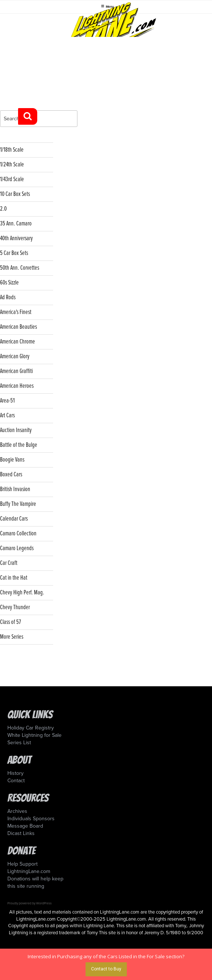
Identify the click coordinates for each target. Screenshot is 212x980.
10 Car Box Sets (15, 194)
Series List (19, 743)
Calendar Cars (14, 519)
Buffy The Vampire (18, 504)
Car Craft (9, 563)
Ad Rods (8, 298)
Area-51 (7, 401)
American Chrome (18, 342)
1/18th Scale (12, 150)
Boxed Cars (11, 475)
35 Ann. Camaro (16, 224)
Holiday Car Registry (31, 728)
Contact (16, 781)
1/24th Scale (12, 165)
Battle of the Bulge (19, 445)
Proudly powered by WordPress (29, 903)
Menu (107, 6)
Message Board (25, 826)
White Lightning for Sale (34, 735)
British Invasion (15, 489)
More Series (12, 637)
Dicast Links (21, 833)
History (15, 773)
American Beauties (18, 327)
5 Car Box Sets (14, 253)
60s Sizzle (9, 283)
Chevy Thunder (15, 608)
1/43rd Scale (12, 180)
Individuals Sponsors (31, 819)
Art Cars (7, 416)
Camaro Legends (17, 548)
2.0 (3, 209)
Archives (17, 811)
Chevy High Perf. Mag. (22, 593)
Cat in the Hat (14, 578)
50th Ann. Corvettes (20, 268)
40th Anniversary (16, 239)
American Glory (15, 357)
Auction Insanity (16, 430)
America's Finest (16, 312)
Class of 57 (11, 622)
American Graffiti (16, 371)
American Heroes (17, 386)
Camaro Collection (18, 534)
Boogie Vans (12, 460)
